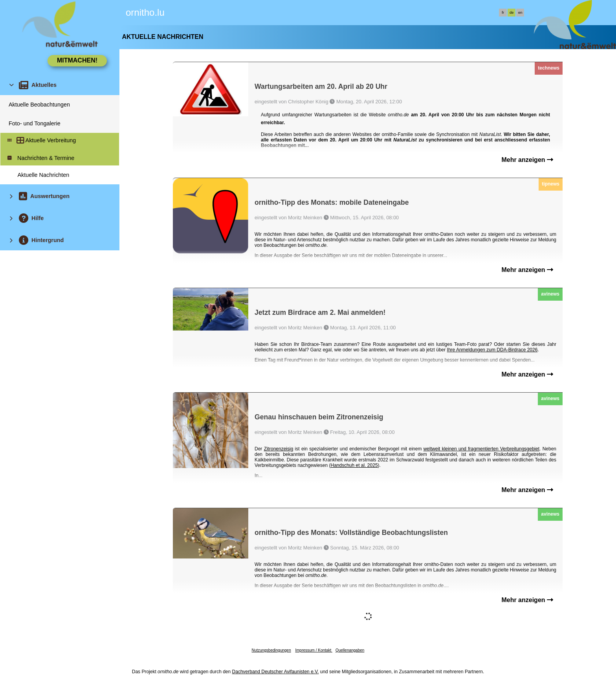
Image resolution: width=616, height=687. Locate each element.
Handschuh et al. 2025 (354, 465)
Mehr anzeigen (527, 160)
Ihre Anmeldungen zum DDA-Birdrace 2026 (492, 350)
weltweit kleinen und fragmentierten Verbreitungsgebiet (481, 449)
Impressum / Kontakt (313, 650)
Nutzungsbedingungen (271, 650)
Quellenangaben (350, 650)
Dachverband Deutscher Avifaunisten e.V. (276, 672)
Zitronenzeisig (279, 449)
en (520, 13)
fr (503, 13)
